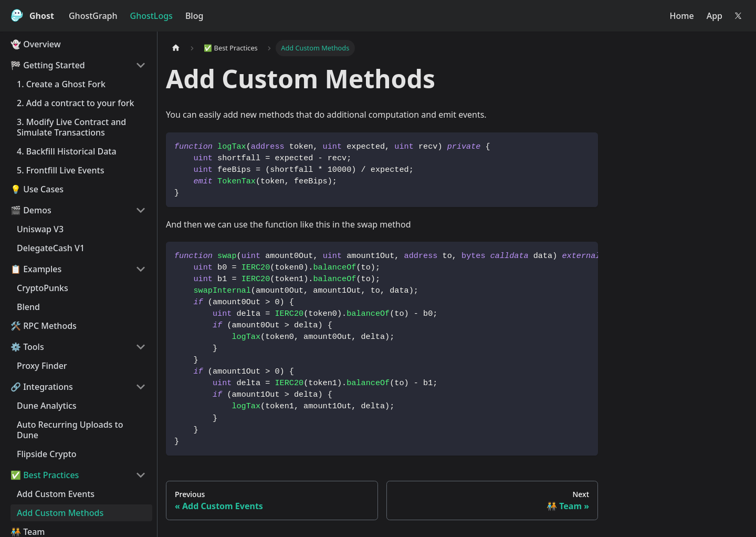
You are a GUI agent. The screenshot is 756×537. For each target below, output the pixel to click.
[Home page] (176, 48)
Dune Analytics (47, 406)
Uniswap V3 (40, 229)
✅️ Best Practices (45, 475)
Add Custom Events (56, 494)
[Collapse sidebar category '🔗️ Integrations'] (141, 387)
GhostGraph (93, 16)
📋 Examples (36, 269)
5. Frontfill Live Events (60, 170)
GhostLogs (151, 16)
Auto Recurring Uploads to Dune (70, 430)
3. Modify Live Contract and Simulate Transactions (71, 127)
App (715, 16)
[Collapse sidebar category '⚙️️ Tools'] (141, 347)
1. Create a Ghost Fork (61, 84)
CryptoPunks (43, 288)
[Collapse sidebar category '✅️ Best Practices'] (141, 475)
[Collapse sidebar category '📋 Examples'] (141, 269)
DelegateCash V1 (51, 248)
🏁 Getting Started (48, 65)
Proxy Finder (42, 366)
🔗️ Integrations (42, 387)
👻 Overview (36, 44)
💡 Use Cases (37, 189)
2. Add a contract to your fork (75, 103)
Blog (194, 16)
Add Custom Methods (60, 513)
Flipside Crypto (47, 454)
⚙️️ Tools (27, 347)
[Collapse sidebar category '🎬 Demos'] (141, 210)
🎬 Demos (31, 210)
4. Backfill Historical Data (67, 151)
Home (682, 16)
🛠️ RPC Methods (44, 326)
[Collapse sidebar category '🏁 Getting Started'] (141, 65)
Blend (28, 307)
